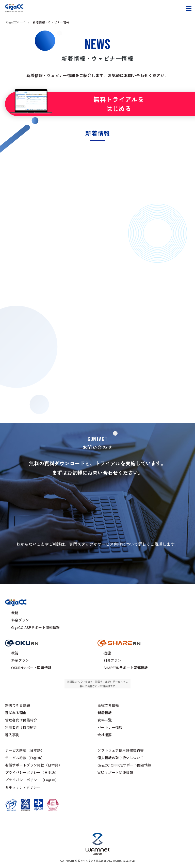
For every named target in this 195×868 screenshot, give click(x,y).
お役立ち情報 (108, 705)
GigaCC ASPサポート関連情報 (35, 627)
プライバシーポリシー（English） (32, 780)
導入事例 (12, 735)
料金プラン (20, 620)
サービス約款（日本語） (25, 750)
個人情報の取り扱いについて (121, 758)
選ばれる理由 (16, 713)
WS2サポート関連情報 (115, 772)
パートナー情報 (110, 727)
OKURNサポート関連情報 (31, 668)
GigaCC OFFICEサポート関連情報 (124, 765)
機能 (15, 613)
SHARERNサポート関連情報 (126, 668)
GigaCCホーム (16, 22)
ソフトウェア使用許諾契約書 (121, 750)
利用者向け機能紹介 (21, 727)
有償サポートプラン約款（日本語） (34, 765)
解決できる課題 (18, 705)
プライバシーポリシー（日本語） (32, 772)
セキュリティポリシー (23, 787)
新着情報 (105, 713)
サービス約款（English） (25, 758)
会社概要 (105, 735)
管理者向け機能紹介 (21, 720)
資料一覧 (105, 720)
